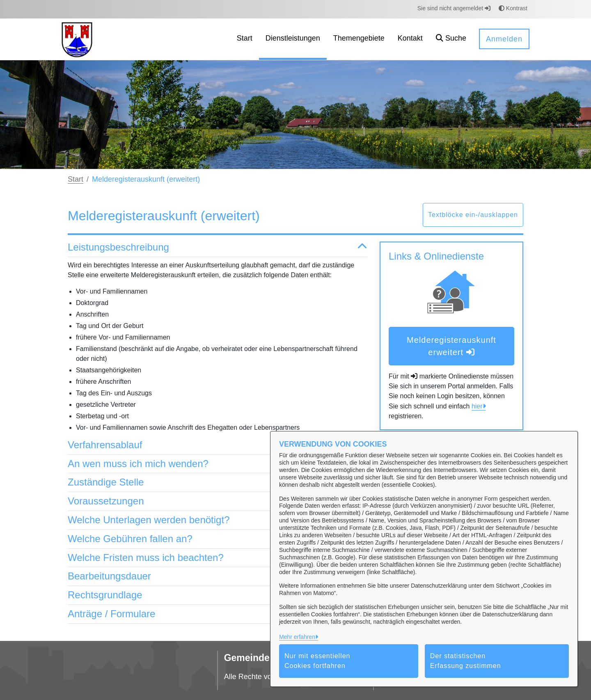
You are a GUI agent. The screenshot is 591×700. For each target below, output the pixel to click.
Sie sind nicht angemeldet (454, 8)
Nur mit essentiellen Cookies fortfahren (317, 661)
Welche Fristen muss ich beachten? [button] (218, 558)
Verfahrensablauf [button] (218, 445)
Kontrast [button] (513, 8)
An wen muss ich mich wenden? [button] (218, 464)
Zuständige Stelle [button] (218, 482)
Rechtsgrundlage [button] (218, 595)
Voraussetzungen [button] (218, 501)
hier (477, 406)
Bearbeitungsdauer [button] (218, 576)
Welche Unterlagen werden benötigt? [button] (218, 520)
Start (76, 179)
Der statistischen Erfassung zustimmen (466, 661)
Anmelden (504, 39)
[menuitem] (245, 39)
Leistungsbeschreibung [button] (218, 247)
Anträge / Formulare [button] (218, 614)
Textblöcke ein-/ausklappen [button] (473, 215)
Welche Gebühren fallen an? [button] (218, 539)
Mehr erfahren (297, 637)
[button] (451, 39)
